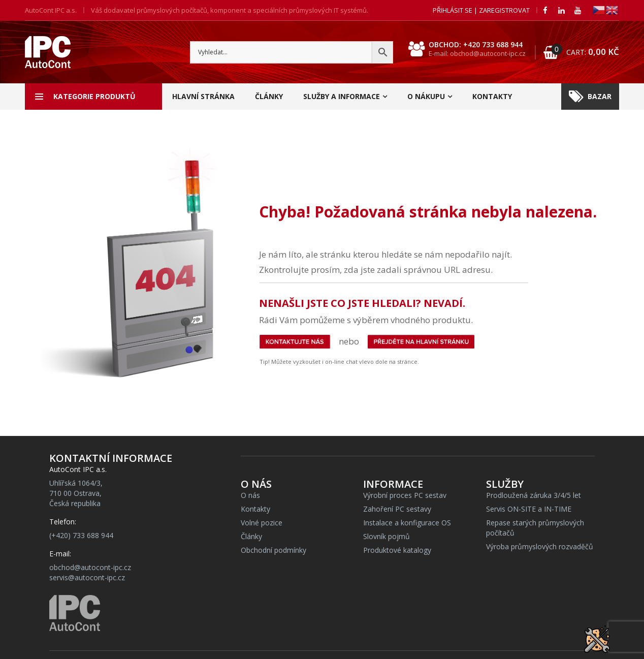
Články (269, 96)
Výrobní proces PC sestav (405, 495)
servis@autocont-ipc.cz (87, 577)
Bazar (590, 97)
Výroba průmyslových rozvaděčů (540, 546)
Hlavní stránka (203, 96)
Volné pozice (262, 523)
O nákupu (426, 96)
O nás (250, 495)
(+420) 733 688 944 (81, 535)
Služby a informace (342, 96)
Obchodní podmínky (273, 550)
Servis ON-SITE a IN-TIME (529, 509)
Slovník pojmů (387, 536)
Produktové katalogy (397, 550)
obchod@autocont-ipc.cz (90, 567)
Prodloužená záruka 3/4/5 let (534, 495)
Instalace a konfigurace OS (407, 523)
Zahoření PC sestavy (397, 509)
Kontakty (492, 96)
